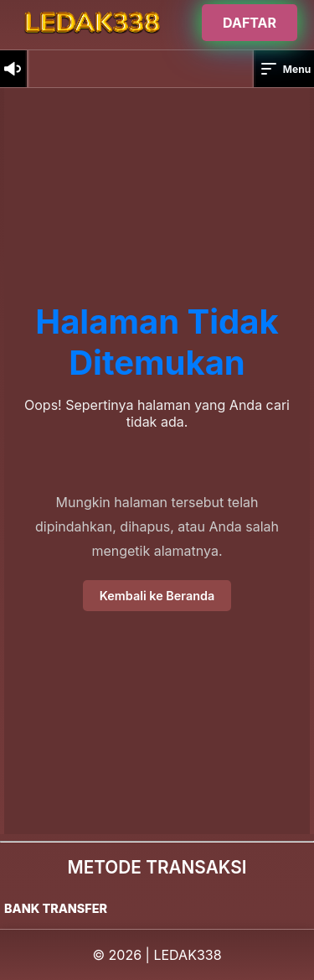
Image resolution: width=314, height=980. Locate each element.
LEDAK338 (187, 955)
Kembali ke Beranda (157, 596)
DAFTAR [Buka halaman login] (250, 23)
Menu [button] (285, 69)
